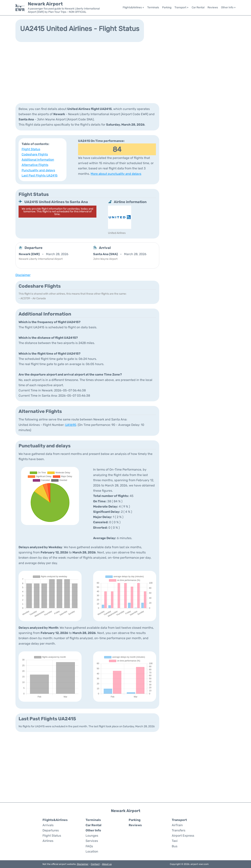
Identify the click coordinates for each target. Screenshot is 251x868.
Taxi (175, 841)
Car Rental (198, 7)
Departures (51, 830)
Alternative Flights (35, 165)
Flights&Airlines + (133, 7)
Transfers (179, 830)
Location (92, 851)
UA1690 (71, 425)
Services (92, 841)
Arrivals (48, 825)
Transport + (182, 7)
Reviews (213, 7)
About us (107, 864)
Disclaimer (83, 864)
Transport (179, 820)
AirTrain (177, 825)
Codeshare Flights (35, 154)
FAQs (89, 846)
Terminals (153, 7)
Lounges (92, 836)
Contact (95, 864)
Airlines (48, 841)
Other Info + (228, 7)
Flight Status (31, 149)
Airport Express (183, 836)
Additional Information (38, 160)
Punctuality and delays (38, 170)
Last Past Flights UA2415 (40, 175)
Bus (175, 846)
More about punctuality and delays (116, 174)
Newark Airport (45, 4)
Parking (167, 7)
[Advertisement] (126, 72)
